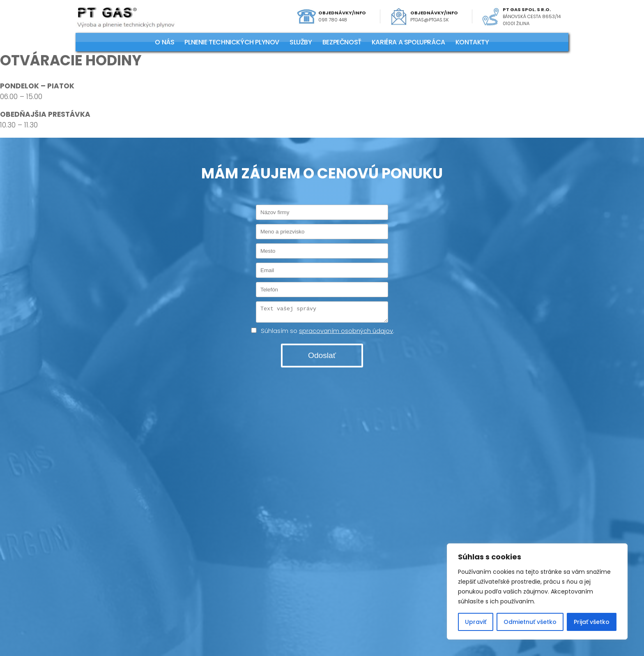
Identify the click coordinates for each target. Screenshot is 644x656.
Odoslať (322, 358)
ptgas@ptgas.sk (430, 20)
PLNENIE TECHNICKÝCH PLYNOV (232, 42)
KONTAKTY (472, 42)
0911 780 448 (333, 20)
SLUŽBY (301, 42)
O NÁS (164, 42)
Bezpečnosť (342, 42)
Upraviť (476, 622)
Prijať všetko (592, 622)
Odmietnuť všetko (530, 622)
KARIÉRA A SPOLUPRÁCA (408, 42)
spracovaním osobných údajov (346, 333)
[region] (537, 591)
